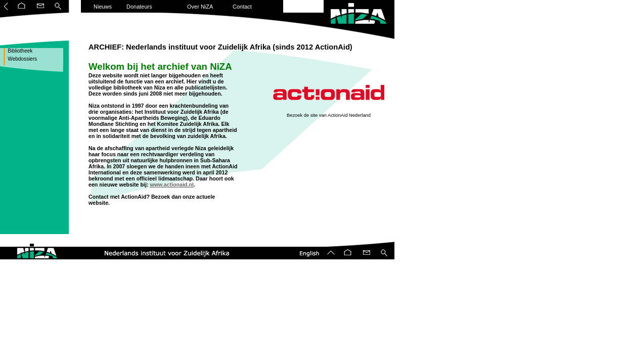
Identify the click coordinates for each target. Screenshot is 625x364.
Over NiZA (200, 7)
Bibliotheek (20, 51)
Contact (242, 7)
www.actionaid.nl (172, 185)
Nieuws (103, 7)
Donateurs (139, 7)
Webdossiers (22, 59)
